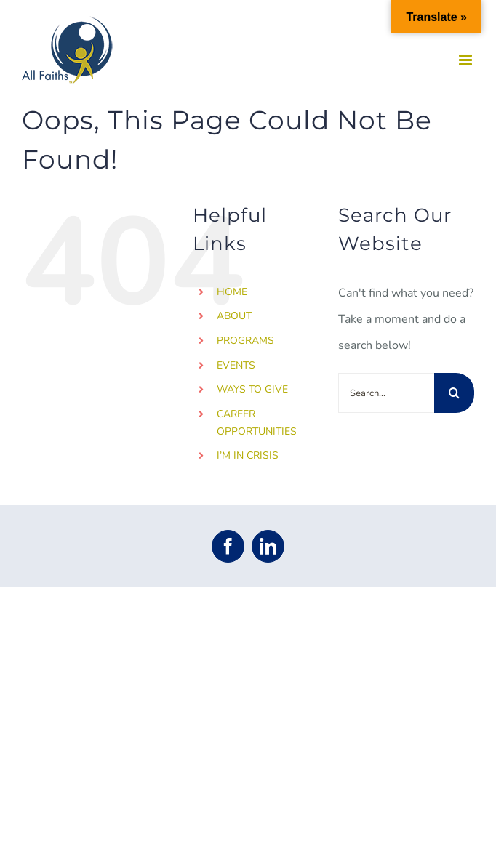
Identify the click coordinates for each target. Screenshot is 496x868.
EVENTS (236, 365)
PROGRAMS (245, 341)
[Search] (454, 393)
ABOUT (234, 316)
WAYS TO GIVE (252, 389)
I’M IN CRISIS (248, 455)
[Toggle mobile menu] (467, 60)
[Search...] (386, 393)
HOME (232, 292)
